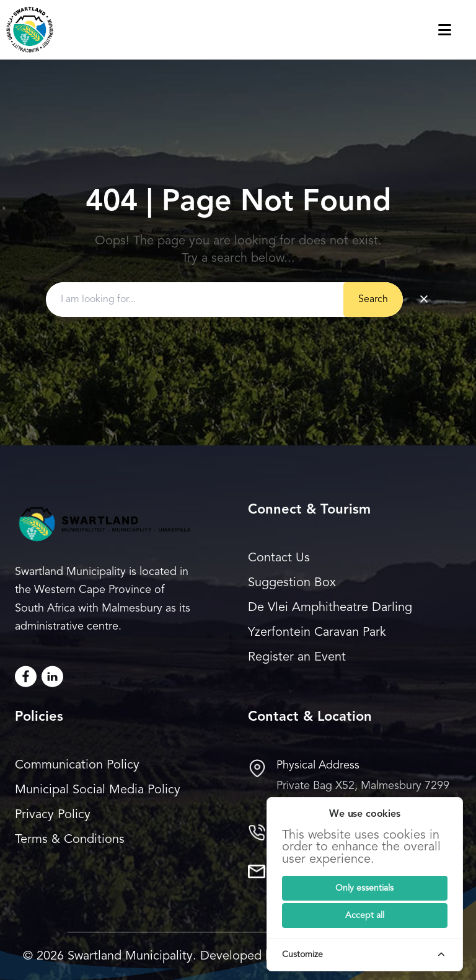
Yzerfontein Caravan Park (317, 633)
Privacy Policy (53, 815)
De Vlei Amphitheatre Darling (330, 608)
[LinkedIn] (52, 676)
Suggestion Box (292, 583)
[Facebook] (26, 676)
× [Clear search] (424, 300)
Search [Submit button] (373, 300)
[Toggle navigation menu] (457, 30)
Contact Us (279, 558)
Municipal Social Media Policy (98, 790)
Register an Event (297, 657)
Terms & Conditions (70, 840)
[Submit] (365, 888)
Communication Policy (77, 765)
